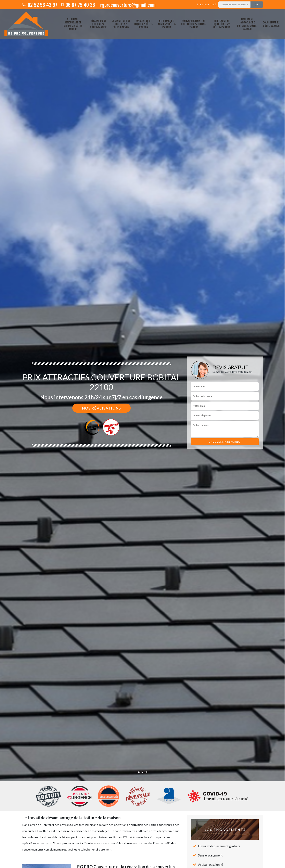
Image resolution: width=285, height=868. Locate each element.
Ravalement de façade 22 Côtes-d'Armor (144, 24)
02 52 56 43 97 (40, 5)
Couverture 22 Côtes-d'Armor (271, 24)
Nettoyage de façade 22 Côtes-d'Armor (166, 24)
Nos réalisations (102, 408)
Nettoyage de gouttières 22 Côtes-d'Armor (222, 24)
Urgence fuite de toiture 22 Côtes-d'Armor (121, 24)
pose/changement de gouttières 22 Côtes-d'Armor (193, 24)
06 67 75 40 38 (78, 5)
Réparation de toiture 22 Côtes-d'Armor (98, 24)
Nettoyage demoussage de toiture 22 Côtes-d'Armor (73, 24)
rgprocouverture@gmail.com (127, 5)
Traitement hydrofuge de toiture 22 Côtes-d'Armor (247, 24)
